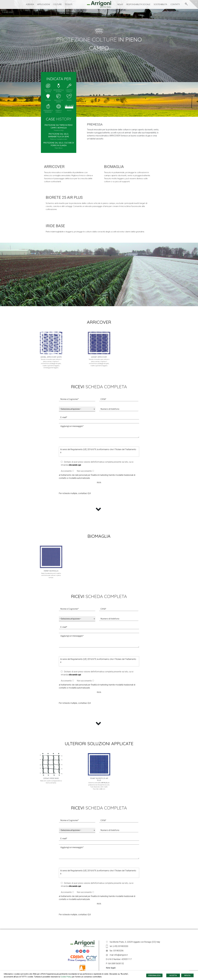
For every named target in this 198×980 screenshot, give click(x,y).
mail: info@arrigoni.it (117, 955)
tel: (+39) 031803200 (117, 946)
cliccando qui (75, 465)
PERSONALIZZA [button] (154, 975)
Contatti (175, 4)
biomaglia (114, 167)
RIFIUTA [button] (187, 975)
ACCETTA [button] (173, 975)
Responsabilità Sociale (138, 4)
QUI (89, 493)
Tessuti (69, 4)
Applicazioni (43, 4)
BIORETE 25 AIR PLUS (64, 197)
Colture (57, 4)
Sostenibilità (160, 4)
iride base (55, 226)
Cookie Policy (66, 977)
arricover (54, 167)
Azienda (30, 4)
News (120, 4)
